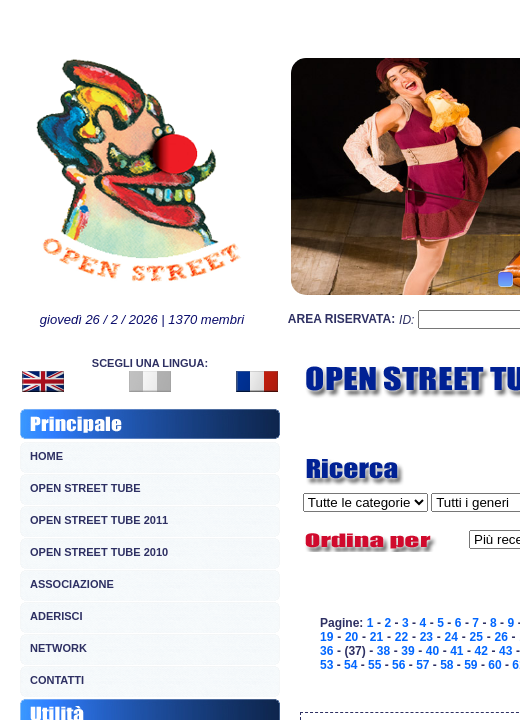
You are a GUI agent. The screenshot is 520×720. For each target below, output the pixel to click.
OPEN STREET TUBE (85, 488)
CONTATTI (57, 680)
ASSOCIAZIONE (72, 584)
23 (426, 637)
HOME (46, 456)
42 (481, 651)
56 (398, 665)
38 (383, 651)
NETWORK (58, 648)
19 (326, 637)
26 (500, 637)
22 (401, 637)
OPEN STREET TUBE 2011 (99, 520)
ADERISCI (56, 616)
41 (456, 651)
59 (470, 665)
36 (326, 651)
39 (407, 651)
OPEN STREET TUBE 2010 (99, 552)
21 (376, 637)
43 (505, 651)
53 (326, 665)
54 (350, 665)
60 (494, 665)
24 (451, 637)
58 (446, 665)
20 (351, 637)
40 (432, 651)
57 (422, 665)
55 (374, 665)
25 (476, 637)
